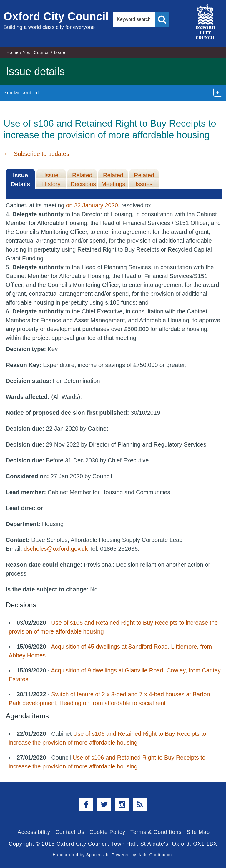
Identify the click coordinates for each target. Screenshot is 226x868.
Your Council (36, 52)
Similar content (21, 93)
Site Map (198, 832)
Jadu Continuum (155, 855)
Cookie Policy (107, 832)
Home (13, 52)
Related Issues (144, 180)
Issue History (51, 180)
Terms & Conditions (156, 832)
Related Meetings (113, 180)
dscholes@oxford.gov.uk (56, 549)
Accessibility (34, 832)
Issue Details (21, 180)
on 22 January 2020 (92, 205)
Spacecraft (98, 855)
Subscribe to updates (41, 154)
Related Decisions (83, 180)
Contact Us (70, 832)
